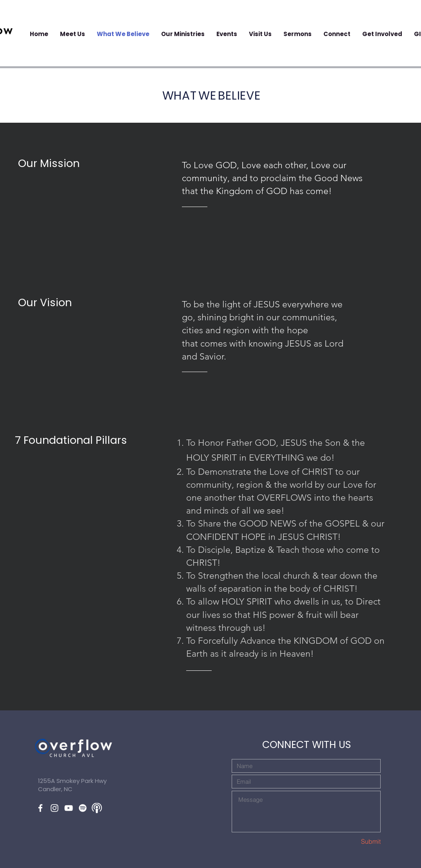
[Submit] (353, 842)
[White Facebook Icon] (40, 808)
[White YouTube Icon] (69, 808)
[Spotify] (83, 808)
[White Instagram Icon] (54, 808)
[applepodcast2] (97, 808)
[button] (227, 34)
